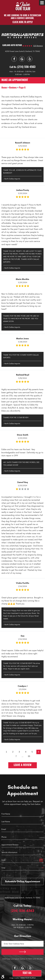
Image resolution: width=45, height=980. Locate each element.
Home (4, 88)
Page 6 (22, 88)
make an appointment (15, 80)
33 (29, 756)
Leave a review (23, 765)
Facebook (14, 59)
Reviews (13, 88)
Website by (28, 978)
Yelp (30, 59)
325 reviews (38, 46)
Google (22, 59)
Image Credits (14, 978)
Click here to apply (23, 22)
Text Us (27, 973)
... (23, 756)
